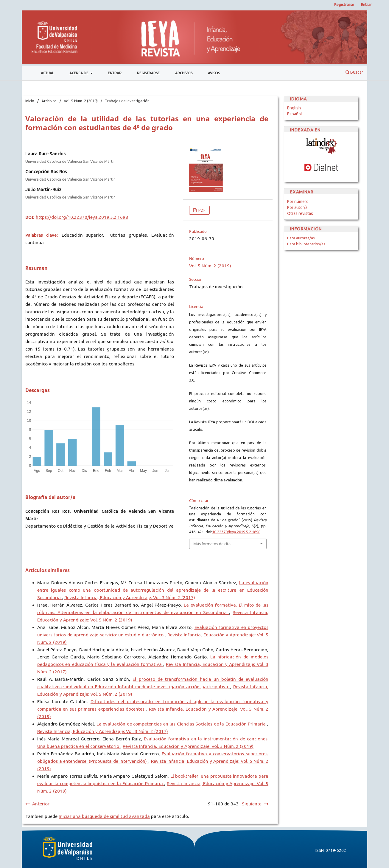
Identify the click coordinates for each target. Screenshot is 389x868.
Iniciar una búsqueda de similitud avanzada (104, 816)
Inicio (30, 101)
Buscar (354, 72)
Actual (47, 73)
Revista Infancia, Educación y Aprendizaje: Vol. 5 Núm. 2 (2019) (188, 746)
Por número (298, 201)
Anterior (41, 804)
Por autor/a (297, 207)
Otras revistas (300, 213)
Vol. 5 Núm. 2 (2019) (81, 101)
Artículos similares (48, 570)
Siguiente (252, 804)
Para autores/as (301, 238)
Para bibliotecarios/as (306, 244)
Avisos (214, 73)
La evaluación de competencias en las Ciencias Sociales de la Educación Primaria (182, 724)
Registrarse (148, 73)
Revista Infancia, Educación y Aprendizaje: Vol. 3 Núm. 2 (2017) (130, 597)
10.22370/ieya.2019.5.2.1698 (236, 532)
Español (295, 114)
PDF (201, 210)
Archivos (184, 73)
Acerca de (79, 73)
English (294, 108)
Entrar (115, 73)
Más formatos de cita (212, 544)
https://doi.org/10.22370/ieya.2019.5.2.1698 (82, 217)
